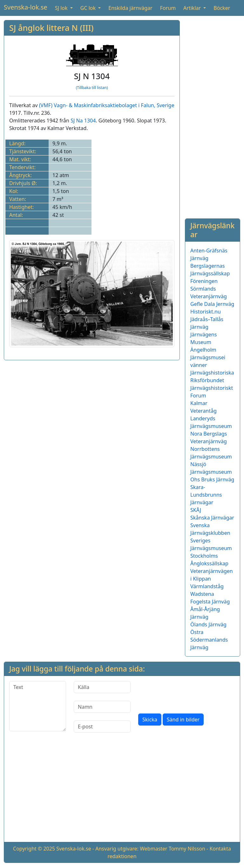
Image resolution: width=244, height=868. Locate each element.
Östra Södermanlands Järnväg (209, 640)
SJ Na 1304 (83, 121)
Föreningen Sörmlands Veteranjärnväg (209, 289)
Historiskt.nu (206, 312)
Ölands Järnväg (208, 624)
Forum (168, 8)
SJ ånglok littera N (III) (51, 28)
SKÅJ (196, 510)
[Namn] (102, 707)
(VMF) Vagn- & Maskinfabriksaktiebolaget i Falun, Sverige (107, 105)
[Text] (38, 706)
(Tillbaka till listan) (92, 88)
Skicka (150, 720)
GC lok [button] (89, 8)
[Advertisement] (213, 115)
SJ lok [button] (62, 8)
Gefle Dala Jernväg (212, 304)
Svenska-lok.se (26, 7)
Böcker (222, 8)
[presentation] (186, 693)
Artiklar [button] (193, 8)
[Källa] (102, 687)
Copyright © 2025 (34, 849)
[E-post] (102, 727)
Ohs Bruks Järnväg (212, 479)
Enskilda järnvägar (130, 8)
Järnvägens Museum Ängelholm (203, 342)
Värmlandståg (207, 586)
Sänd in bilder (183, 720)
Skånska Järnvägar (212, 518)
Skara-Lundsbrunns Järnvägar (206, 495)
